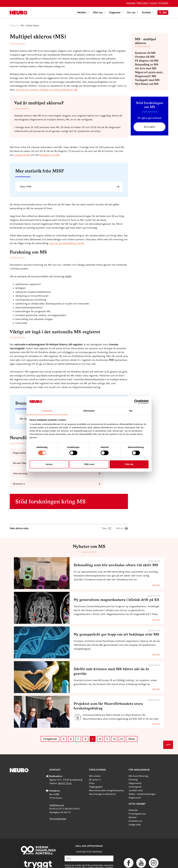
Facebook (129, 844)
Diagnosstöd (135, 764)
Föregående (50, 720)
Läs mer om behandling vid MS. (67, 243)
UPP (168, 726)
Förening (133, 761)
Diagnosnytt (135, 779)
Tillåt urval (89, 464)
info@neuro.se (57, 786)
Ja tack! (89, 860)
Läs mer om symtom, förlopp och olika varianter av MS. (47, 90)
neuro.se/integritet (89, 853)
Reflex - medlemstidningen (142, 775)
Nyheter (133, 798)
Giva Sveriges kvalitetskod (102, 775)
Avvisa (49, 464)
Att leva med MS (146, 68)
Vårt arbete (95, 757)
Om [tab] (131, 411)
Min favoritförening (138, 757)
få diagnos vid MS (49, 155)
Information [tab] (89, 411)
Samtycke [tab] (47, 411)
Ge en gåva (149, 127)
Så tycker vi (95, 761)
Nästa (132, 720)
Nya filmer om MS (147, 84)
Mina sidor (143, 3)
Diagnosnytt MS (145, 76)
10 (100, 720)
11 (107, 720)
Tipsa (104, 509)
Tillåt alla (129, 464)
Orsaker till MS (145, 57)
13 (121, 720)
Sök (163, 13)
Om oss (133, 12)
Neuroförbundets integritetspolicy (106, 771)
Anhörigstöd (135, 768)
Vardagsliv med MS (147, 80)
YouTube (141, 844)
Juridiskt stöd (136, 771)
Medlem (83, 12)
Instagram (154, 844)
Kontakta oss (135, 802)
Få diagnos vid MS (147, 61)
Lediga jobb (135, 806)
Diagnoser (116, 12)
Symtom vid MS (145, 53)
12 (114, 720)
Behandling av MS (147, 64)
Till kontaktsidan (58, 800)
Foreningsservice (137, 795)
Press (92, 764)
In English (164, 3)
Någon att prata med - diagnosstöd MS (149, 72)
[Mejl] (89, 839)
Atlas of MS (26, 187)
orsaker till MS (22, 155)
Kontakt (148, 12)
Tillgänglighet (96, 768)
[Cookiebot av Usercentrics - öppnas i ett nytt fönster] (136, 402)
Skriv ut (120, 509)
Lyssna (153, 3)
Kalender (131, 3)
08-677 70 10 (65, 764)
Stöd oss (99, 12)
